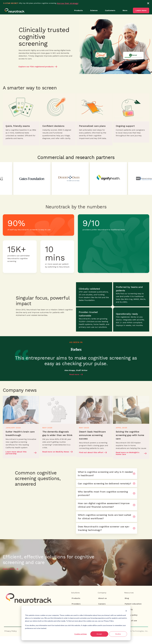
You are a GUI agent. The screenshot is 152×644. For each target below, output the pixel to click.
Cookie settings (81, 634)
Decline (118, 634)
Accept (99, 634)
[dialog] (76, 623)
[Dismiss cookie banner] (126, 611)
